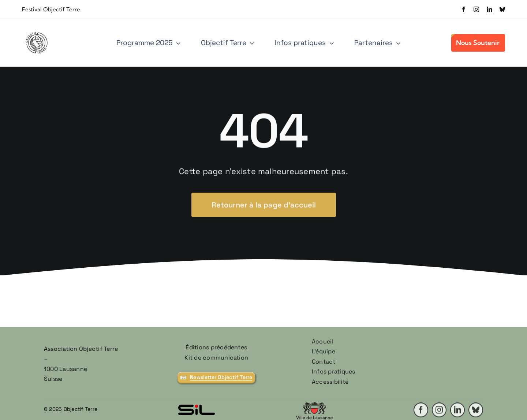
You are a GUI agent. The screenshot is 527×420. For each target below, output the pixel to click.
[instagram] (476, 9)
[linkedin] (489, 9)
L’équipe (324, 351)
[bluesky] (502, 9)
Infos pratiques (334, 371)
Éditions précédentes (216, 347)
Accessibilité (330, 382)
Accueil (323, 341)
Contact (324, 362)
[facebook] (464, 9)
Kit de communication (216, 358)
